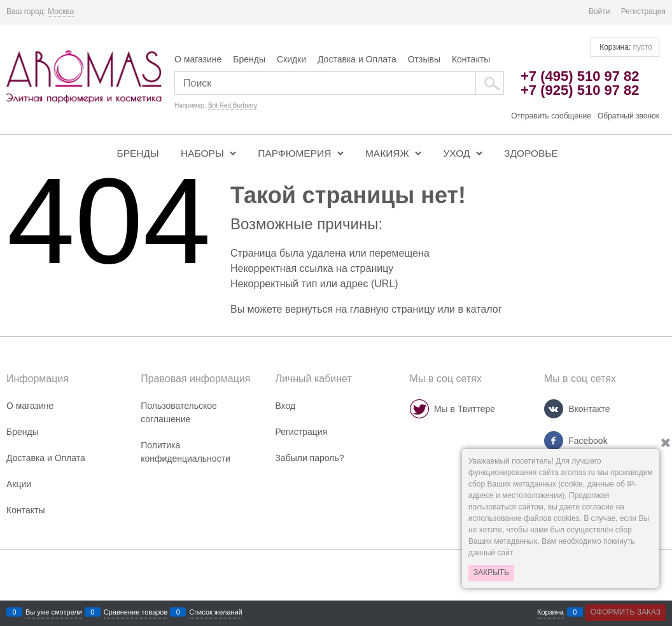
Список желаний (216, 612)
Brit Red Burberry (233, 105)
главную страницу (393, 309)
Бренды (249, 59)
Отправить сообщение (551, 116)
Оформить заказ (626, 612)
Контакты (471, 59)
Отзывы (424, 59)
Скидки (291, 59)
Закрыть (491, 573)
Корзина (550, 612)
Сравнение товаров (136, 612)
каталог (484, 309)
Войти (599, 11)
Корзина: (625, 47)
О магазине (198, 59)
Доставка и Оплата (357, 59)
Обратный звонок (628, 116)
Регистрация (643, 11)
